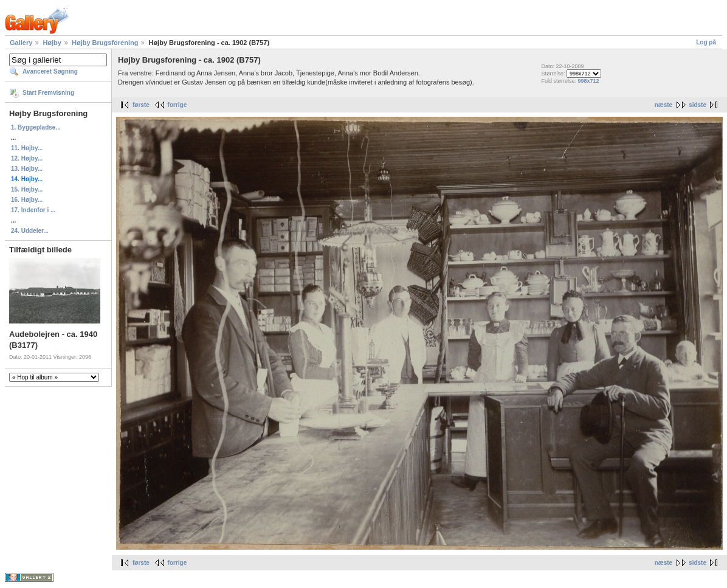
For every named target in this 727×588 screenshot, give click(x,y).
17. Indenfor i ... (33, 210)
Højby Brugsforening (105, 43)
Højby (52, 43)
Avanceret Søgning (50, 71)
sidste (698, 105)
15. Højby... (27, 189)
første (141, 105)
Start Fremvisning (48, 93)
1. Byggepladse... (36, 127)
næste (663, 105)
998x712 (588, 81)
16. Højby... (27, 200)
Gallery (21, 43)
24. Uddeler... (30, 231)
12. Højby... (27, 158)
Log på (706, 42)
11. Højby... (27, 148)
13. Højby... (27, 169)
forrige (177, 105)
